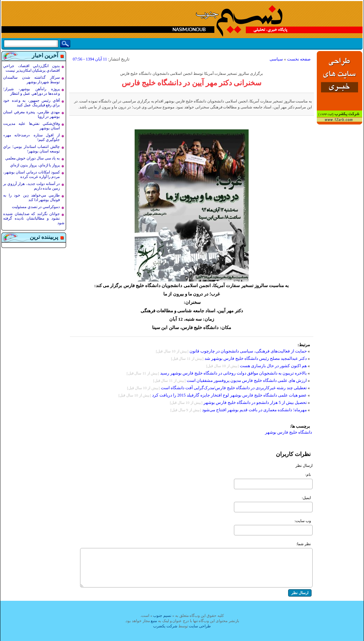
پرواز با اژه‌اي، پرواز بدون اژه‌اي (35, 165)
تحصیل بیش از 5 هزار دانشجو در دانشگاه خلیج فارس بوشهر (255, 403)
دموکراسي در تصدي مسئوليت (36, 207)
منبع (154, 621)
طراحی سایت (200, 626)
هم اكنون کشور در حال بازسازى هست (273, 366)
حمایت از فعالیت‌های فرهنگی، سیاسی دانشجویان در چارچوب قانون (248, 351)
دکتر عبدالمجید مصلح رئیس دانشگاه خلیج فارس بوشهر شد (256, 358)
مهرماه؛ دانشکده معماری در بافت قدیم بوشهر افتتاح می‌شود (254, 410)
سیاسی (276, 59)
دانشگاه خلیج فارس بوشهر (288, 432)
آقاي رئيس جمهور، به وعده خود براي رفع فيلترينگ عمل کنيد (31, 103)
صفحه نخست (299, 59)
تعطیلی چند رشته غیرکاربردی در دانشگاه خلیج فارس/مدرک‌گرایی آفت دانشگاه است (234, 388)
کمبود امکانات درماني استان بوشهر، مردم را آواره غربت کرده (31, 174)
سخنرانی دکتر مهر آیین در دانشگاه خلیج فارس (192, 83)
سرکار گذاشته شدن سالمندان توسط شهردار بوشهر (31, 80)
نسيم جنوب (162, 615)
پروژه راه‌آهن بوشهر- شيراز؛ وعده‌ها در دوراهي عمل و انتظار (31, 91)
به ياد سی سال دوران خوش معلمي (33, 158)
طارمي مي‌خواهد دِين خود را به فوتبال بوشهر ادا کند (31, 197)
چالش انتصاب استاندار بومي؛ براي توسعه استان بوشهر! (31, 149)
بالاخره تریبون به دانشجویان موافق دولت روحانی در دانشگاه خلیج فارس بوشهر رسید (233, 373)
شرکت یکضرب (165, 626)
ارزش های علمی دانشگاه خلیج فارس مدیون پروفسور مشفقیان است (246, 380)
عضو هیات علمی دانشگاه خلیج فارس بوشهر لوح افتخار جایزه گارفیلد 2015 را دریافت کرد (229, 395)
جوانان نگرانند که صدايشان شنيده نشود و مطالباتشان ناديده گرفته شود (34, 218)
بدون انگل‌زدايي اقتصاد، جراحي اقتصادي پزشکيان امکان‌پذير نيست (31, 68)
